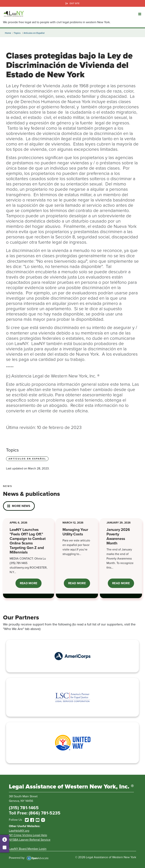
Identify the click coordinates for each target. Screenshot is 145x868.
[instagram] (43, 820)
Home (8, 33)
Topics (17, 33)
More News (21, 506)
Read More (31, 584)
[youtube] (38, 820)
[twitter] (27, 820)
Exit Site (75, 3)
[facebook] (32, 820)
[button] (140, 14)
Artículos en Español (34, 33)
